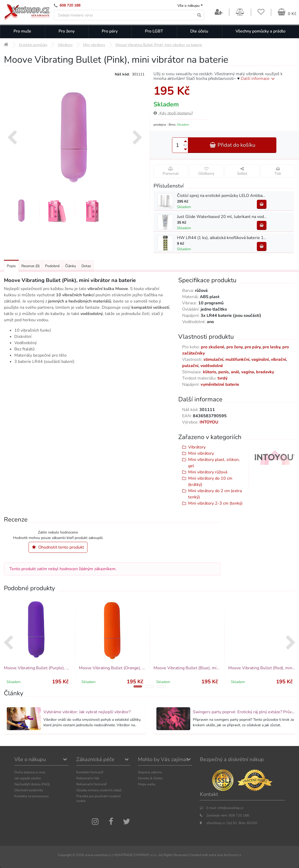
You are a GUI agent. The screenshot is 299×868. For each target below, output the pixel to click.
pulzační (190, 366)
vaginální (260, 359)
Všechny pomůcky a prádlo (260, 31)
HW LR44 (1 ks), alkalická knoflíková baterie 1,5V (224, 238)
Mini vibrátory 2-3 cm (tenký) (215, 503)
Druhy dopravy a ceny (30, 772)
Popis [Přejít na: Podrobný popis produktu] (11, 266)
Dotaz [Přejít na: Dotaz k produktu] (86, 266)
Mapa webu (147, 784)
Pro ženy (67, 31)
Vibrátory (197, 447)
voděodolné (212, 366)
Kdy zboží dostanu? (173, 113)
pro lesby (271, 347)
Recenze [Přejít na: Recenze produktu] (30, 266)
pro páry (253, 347)
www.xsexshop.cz (98, 855)
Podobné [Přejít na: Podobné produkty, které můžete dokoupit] (52, 266)
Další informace (259, 79)
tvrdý (222, 378)
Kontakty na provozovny (31, 796)
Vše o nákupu (189, 6)
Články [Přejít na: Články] (71, 266)
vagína (248, 372)
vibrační (278, 359)
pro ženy (234, 347)
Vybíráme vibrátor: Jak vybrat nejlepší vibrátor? (87, 712)
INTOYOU (209, 422)
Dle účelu (199, 31)
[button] (138, 686)
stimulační (213, 359)
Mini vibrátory (201, 453)
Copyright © (66, 855)
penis (224, 372)
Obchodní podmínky (29, 790)
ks (185, 145)
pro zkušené (213, 347)
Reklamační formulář (91, 784)
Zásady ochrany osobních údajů (99, 790)
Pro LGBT (154, 31)
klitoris (210, 372)
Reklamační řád (88, 778)
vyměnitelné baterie (220, 384)
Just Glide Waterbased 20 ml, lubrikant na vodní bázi (226, 217)
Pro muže (22, 31)
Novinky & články (150, 778)
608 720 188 (70, 5)
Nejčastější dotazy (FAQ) (32, 784)
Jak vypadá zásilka (28, 778)
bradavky (265, 372)
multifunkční (237, 359)
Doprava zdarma (150, 772)
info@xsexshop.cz (231, 808)
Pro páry (110, 31)
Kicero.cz (235, 855)
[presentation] (12, 138)
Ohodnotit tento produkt (58, 547)
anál (235, 372)
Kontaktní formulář (90, 772)
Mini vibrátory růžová (208, 472)
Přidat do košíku (232, 145)
